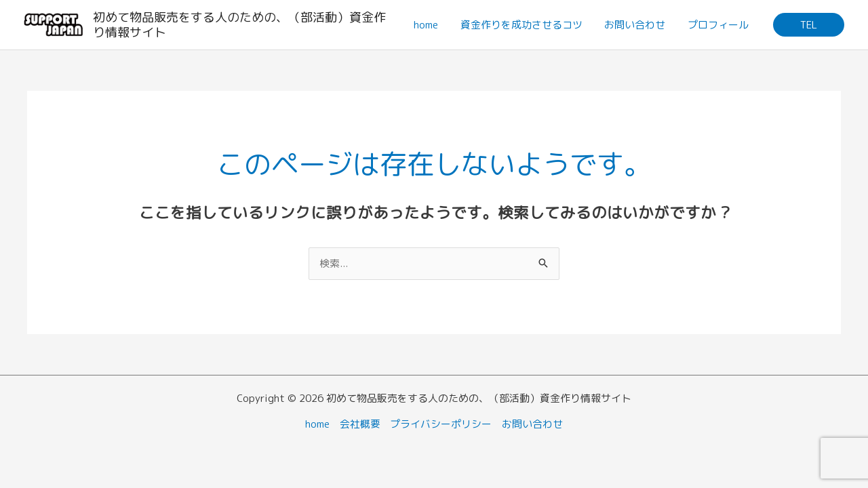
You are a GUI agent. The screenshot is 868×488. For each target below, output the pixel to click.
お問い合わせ (637, 25)
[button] (809, 25)
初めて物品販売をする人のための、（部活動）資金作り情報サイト (240, 25)
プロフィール (719, 25)
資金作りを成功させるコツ (526, 25)
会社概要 (360, 424)
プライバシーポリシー (441, 424)
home (432, 25)
